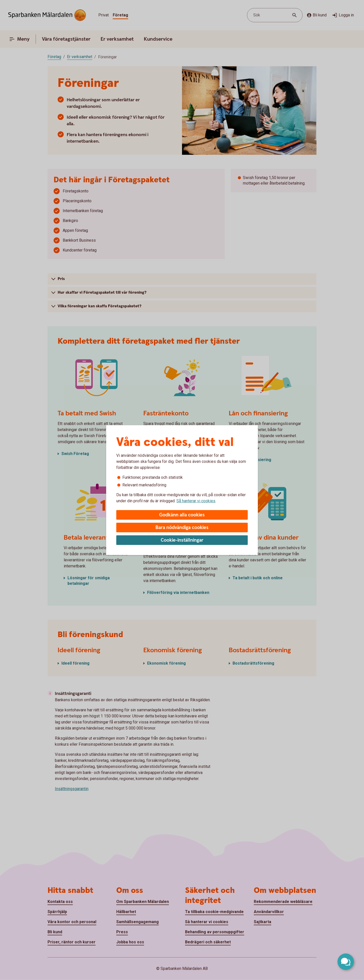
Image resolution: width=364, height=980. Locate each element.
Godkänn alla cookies (182, 515)
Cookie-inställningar (182, 540)
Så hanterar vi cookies (196, 501)
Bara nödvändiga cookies (182, 528)
